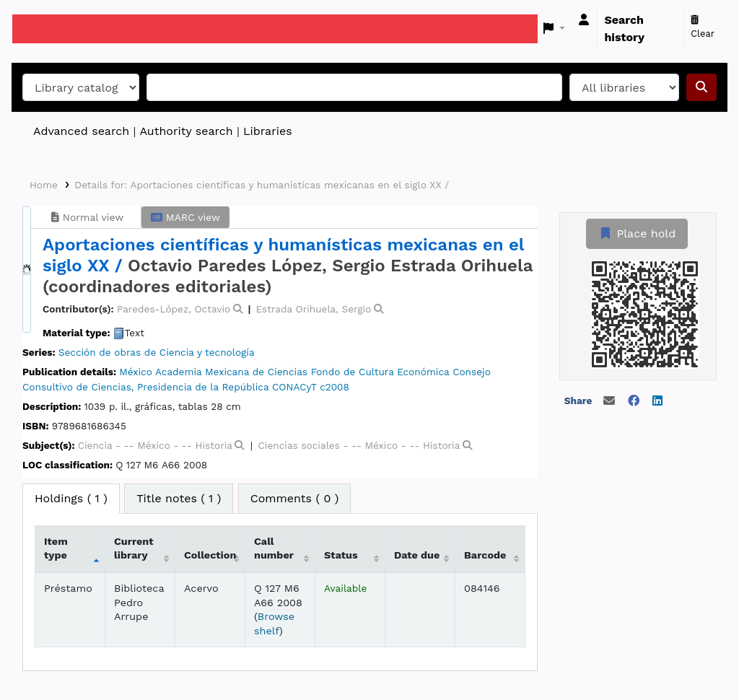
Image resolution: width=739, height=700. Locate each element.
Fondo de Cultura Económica (380, 372)
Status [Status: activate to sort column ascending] (341, 555)
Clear (703, 27)
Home (44, 185)
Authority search (186, 131)
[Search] (701, 87)
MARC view (185, 217)
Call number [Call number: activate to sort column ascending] (274, 548)
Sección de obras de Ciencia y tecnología (157, 352)
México (136, 372)
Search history (624, 29)
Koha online (48, 29)
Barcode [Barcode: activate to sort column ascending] (485, 555)
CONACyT (294, 387)
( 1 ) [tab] (71, 498)
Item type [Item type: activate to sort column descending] (56, 548)
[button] (555, 29)
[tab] (179, 499)
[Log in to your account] (584, 20)
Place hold (637, 233)
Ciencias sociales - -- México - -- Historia (359, 445)
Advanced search (81, 131)
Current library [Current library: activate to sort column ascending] (134, 548)
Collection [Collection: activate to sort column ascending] (210, 555)
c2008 (334, 387)
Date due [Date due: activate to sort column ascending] (417, 555)
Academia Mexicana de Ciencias (231, 372)
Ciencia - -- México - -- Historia (155, 445)
